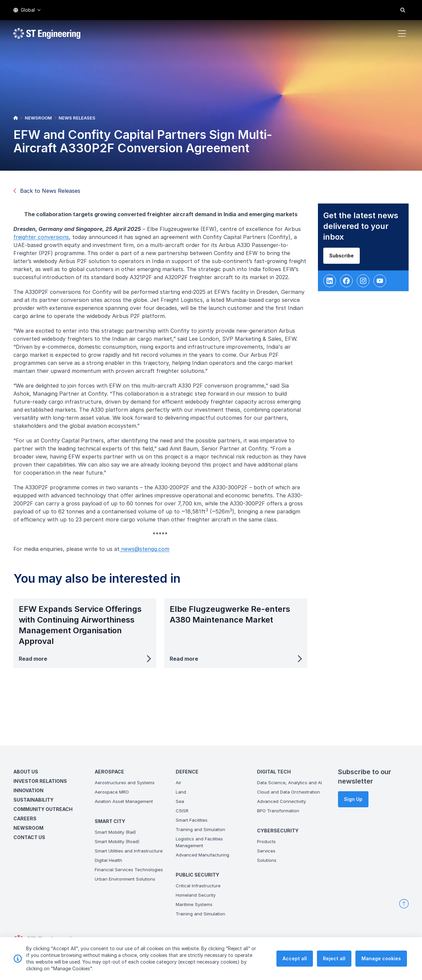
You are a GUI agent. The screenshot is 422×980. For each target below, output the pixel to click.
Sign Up (353, 799)
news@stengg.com (147, 552)
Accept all (295, 963)
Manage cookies (381, 963)
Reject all (334, 963)
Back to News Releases (47, 191)
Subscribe (344, 258)
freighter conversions (44, 240)
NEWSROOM (38, 118)
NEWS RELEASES (77, 118)
